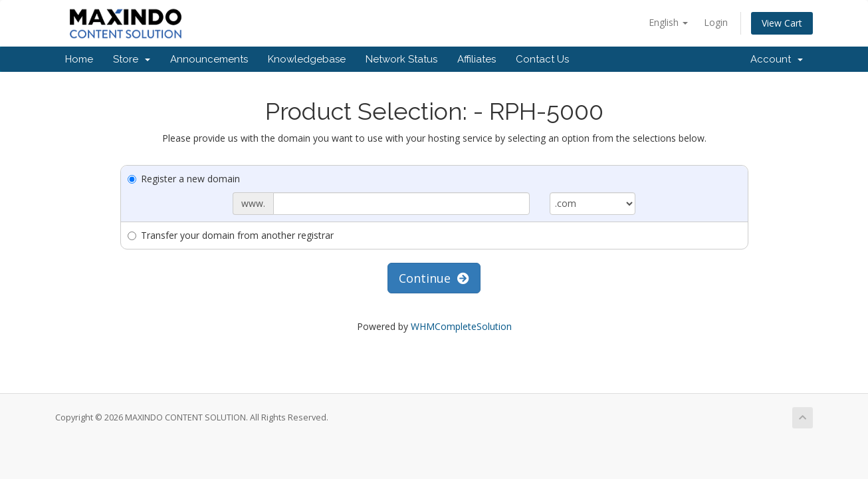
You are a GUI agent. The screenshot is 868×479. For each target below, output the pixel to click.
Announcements (209, 59)
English (668, 22)
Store (132, 59)
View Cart (782, 23)
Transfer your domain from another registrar (231, 235)
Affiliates (477, 59)
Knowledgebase (307, 59)
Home (79, 59)
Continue (434, 278)
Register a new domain (184, 179)
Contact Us (542, 59)
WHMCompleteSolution (461, 326)
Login (716, 22)
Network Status (401, 59)
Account (777, 59)
